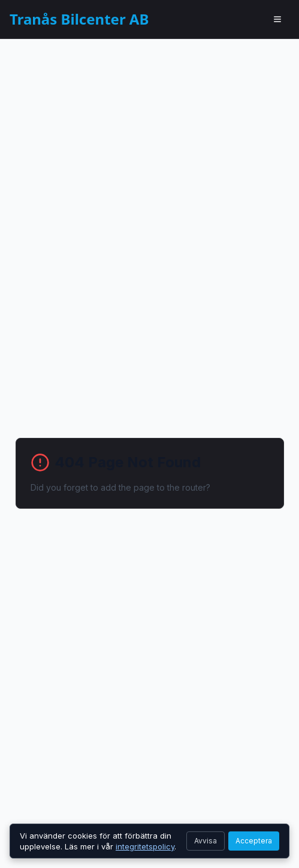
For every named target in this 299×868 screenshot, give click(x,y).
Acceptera (254, 841)
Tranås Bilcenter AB (79, 19)
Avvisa (206, 841)
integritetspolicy (145, 846)
